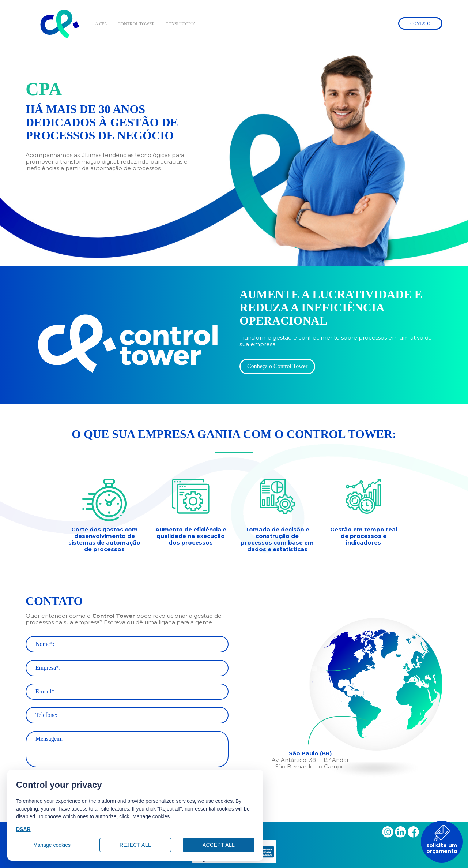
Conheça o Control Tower (277, 366)
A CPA (101, 24)
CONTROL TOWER (136, 24)
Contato (420, 23)
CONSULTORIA (180, 24)
